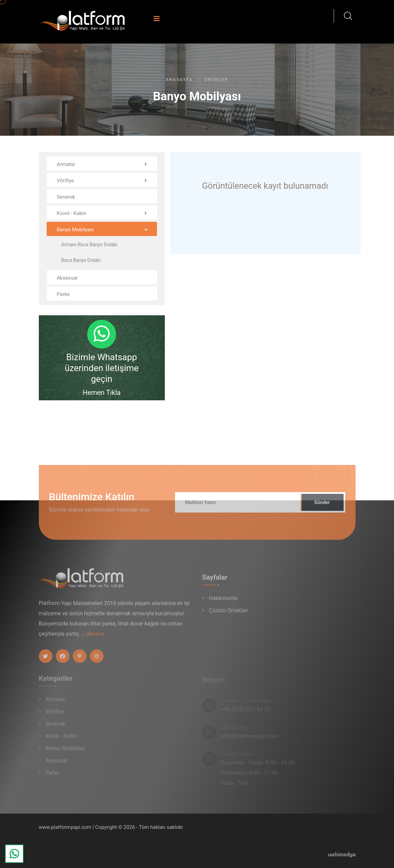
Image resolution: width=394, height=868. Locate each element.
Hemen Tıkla (102, 393)
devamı (95, 637)
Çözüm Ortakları (229, 614)
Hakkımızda (223, 602)
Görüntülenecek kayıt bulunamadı (265, 186)
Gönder (322, 505)
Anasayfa (179, 80)
